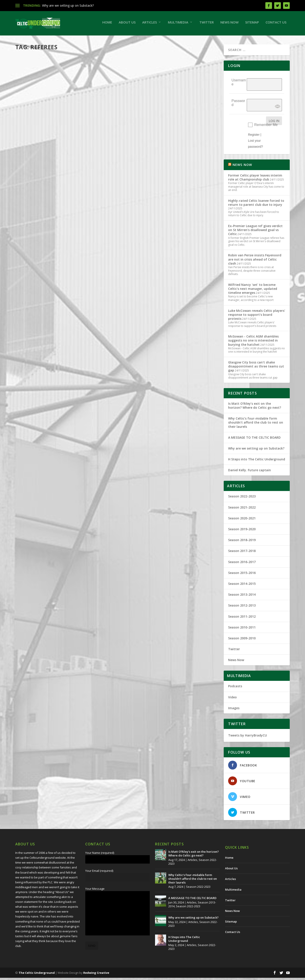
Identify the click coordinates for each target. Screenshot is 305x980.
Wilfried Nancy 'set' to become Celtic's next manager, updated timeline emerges (253, 291)
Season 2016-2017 (242, 564)
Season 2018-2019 (242, 542)
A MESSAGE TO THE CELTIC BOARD (254, 440)
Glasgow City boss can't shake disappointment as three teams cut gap (256, 368)
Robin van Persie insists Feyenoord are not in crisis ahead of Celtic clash (255, 261)
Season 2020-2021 (242, 520)
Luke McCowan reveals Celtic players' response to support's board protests (257, 317)
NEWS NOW (242, 167)
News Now (229, 24)
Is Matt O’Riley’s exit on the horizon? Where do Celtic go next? (255, 408)
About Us (127, 24)
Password (238, 105)
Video (232, 699)
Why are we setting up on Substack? (68, 5)
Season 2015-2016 (242, 575)
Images (234, 710)
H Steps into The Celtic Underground (257, 461)
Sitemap (252, 24)
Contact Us (276, 24)
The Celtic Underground (37, 975)
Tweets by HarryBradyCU (248, 737)
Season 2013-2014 (242, 597)
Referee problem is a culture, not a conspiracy (56, 129)
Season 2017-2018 (242, 553)
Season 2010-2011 (242, 629)
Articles (150, 24)
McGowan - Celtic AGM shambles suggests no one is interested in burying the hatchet (253, 343)
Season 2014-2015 (242, 586)
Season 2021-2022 (81, 138)
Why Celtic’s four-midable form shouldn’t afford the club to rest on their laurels (256, 425)
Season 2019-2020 (242, 531)
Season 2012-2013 (242, 608)
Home (107, 24)
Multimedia (178, 24)
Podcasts (235, 688)
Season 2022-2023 (242, 498)
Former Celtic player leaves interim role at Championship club (255, 180)
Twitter (207, 24)
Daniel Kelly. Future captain (250, 472)
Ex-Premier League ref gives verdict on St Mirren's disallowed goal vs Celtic (255, 232)
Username (239, 84)
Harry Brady (31, 138)
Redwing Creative (96, 975)
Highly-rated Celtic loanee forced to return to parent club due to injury (256, 205)
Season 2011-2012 (242, 618)
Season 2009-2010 (242, 640)
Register (254, 137)
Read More (31, 166)
